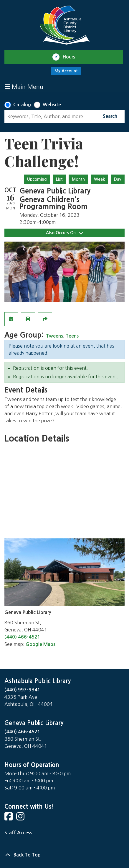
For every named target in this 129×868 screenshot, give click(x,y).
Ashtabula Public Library (38, 681)
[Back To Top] (64, 855)
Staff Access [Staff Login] (18, 833)
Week (99, 179)
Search (110, 116)
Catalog (22, 105)
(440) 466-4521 (22, 637)
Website (52, 105)
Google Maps (40, 644)
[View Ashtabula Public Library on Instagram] (21, 818)
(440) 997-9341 (22, 690)
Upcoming (37, 179)
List (59, 179)
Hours (71, 57)
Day (118, 179)
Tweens (54, 336)
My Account (66, 71)
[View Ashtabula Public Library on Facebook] (9, 818)
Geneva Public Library (34, 723)
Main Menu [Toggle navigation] (24, 87)
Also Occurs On (64, 233)
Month (78, 179)
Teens (72, 336)
